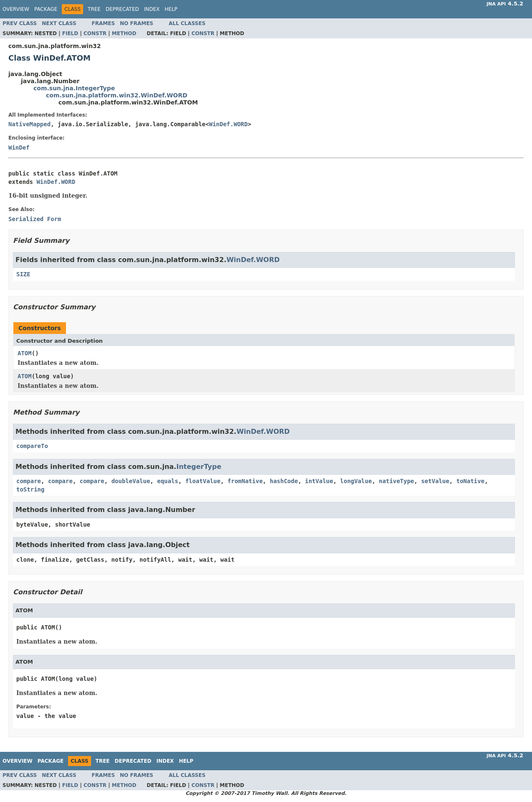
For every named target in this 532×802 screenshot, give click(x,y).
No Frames (137, 23)
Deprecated (122, 9)
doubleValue (131, 481)
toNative (470, 481)
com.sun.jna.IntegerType (74, 88)
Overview (16, 9)
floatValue (203, 481)
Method (124, 33)
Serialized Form (35, 219)
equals (168, 481)
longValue (356, 481)
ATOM (25, 353)
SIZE (23, 274)
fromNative (245, 481)
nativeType (396, 481)
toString (30, 489)
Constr (95, 33)
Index (152, 9)
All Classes (187, 23)
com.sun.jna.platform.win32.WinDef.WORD (117, 95)
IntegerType (199, 467)
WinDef (19, 148)
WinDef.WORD (228, 124)
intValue (319, 481)
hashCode (284, 481)
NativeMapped (29, 124)
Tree (94, 9)
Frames (104, 23)
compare (29, 481)
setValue (435, 481)
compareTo (32, 446)
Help (171, 9)
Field (70, 33)
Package (46, 9)
